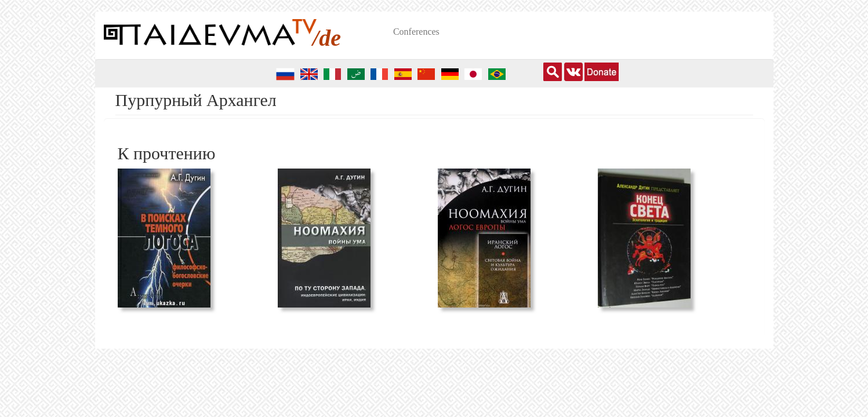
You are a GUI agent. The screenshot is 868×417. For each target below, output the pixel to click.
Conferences (416, 32)
